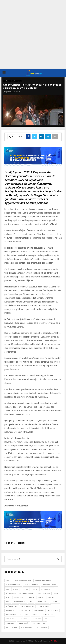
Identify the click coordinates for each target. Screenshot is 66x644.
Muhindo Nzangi (28, 606)
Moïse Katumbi (12, 606)
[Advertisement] (33, 34)
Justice (31, 598)
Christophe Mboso (13, 585)
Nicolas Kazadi (43, 606)
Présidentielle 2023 (14, 615)
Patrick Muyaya (24, 610)
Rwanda (36, 615)
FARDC (15, 589)
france (34, 589)
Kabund (41, 598)
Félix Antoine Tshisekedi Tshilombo (20, 593)
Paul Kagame (39, 610)
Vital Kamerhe (12, 628)
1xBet (8, 581)
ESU (8, 589)
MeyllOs (54, 641)
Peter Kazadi (53, 610)
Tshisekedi (10, 623)
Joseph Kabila (19, 598)
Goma (56, 593)
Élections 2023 (27, 628)
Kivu (8, 602)
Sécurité (14, 81)
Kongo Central (20, 602)
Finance (25, 589)
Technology (36, 619)
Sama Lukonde (48, 615)
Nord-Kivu (10, 610)
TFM (47, 619)
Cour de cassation (32, 585)
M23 (31, 602)
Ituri (8, 598)
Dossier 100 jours (49, 585)
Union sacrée (24, 623)
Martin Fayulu (42, 602)
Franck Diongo (47, 589)
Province (6, 81)
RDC (27, 615)
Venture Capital (39, 623)
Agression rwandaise (23, 581)
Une (19, 81)
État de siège (42, 628)
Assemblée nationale (43, 581)
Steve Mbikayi (11, 619)
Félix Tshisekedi (44, 593)
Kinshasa (52, 598)
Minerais (55, 602)
